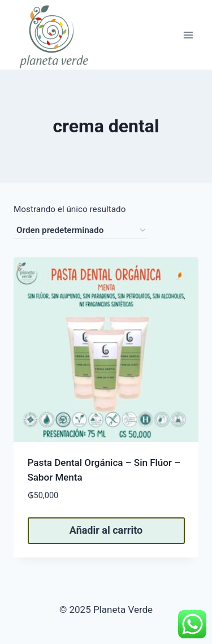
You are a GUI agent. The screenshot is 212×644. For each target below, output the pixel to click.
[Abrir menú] (188, 35)
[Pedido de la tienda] (81, 231)
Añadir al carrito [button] (106, 530)
